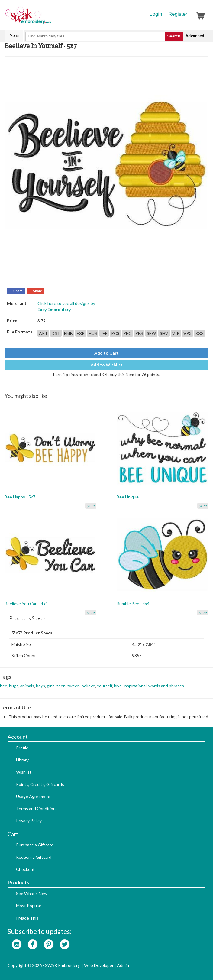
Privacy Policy (29, 821)
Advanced (195, 36)
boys (40, 686)
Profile (22, 748)
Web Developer (99, 965)
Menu (14, 36)
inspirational (135, 686)
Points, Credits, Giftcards (40, 784)
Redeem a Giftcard (34, 857)
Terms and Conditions (37, 808)
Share (18, 291)
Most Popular (29, 905)
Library (22, 760)
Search (174, 36)
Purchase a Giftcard (35, 845)
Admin (123, 965)
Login (156, 14)
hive (118, 686)
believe (88, 686)
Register (178, 14)
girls (51, 686)
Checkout (25, 869)
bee (4, 686)
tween (74, 686)
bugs (14, 686)
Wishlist (24, 772)
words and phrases (166, 686)
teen (61, 686)
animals (27, 686)
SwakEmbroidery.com (50, 18)
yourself (105, 686)
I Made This (27, 918)
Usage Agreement (33, 796)
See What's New (32, 893)
